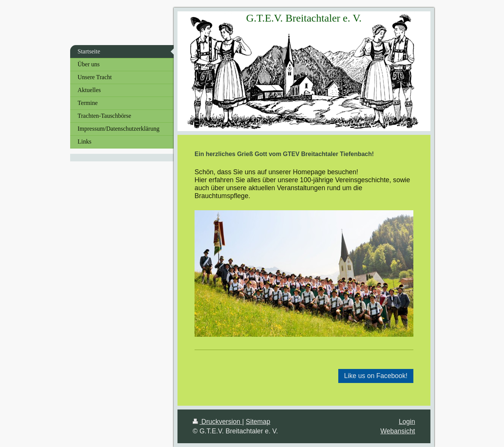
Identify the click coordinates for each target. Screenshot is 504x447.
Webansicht (398, 431)
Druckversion (217, 422)
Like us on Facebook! (376, 376)
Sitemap (258, 422)
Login (407, 422)
